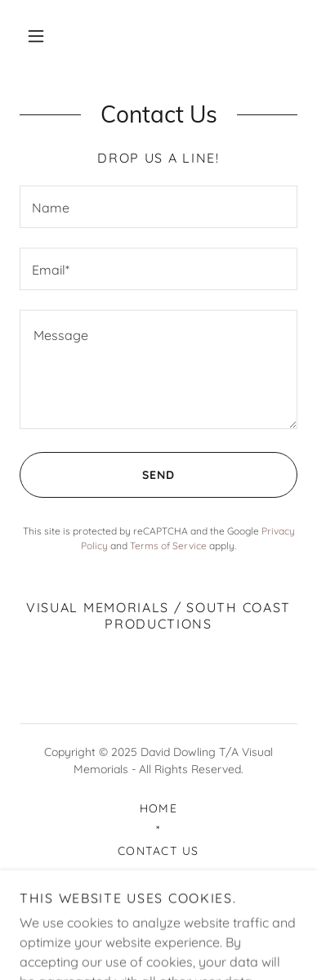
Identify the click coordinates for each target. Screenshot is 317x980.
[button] (36, 36)
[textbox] (158, 207)
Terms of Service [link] (168, 546)
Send (97, 475)
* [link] (158, 830)
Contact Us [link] (158, 851)
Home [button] (159, 808)
